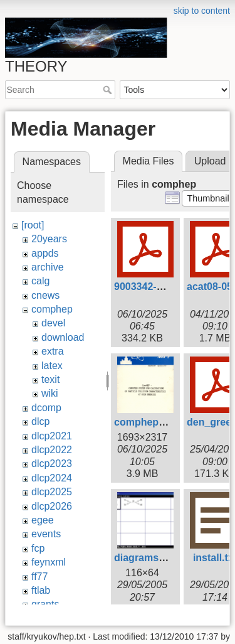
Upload (210, 161)
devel (53, 323)
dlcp (40, 421)
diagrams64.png (153, 558)
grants (45, 604)
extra (53, 351)
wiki (50, 393)
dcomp (46, 408)
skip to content (202, 11)
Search (109, 90)
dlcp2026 (52, 506)
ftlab (41, 590)
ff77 (39, 577)
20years (49, 239)
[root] (33, 225)
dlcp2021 (52, 436)
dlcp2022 (52, 450)
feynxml (49, 562)
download (63, 337)
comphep (52, 309)
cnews (45, 295)
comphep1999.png (158, 422)
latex (52, 366)
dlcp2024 (52, 478)
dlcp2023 (52, 464)
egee (43, 520)
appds (45, 253)
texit (50, 379)
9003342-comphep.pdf (167, 287)
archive (48, 267)
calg (40, 281)
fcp (38, 548)
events (46, 534)
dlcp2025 (52, 492)
